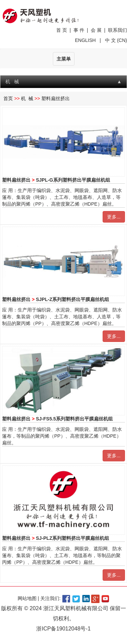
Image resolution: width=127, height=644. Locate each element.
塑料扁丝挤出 (56, 98)
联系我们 (118, 30)
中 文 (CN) (115, 40)
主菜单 (64, 59)
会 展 (96, 30)
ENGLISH (86, 40)
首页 (8, 98)
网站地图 (27, 598)
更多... (114, 217)
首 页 (62, 30)
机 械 (27, 98)
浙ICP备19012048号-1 (63, 629)
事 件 (79, 30)
